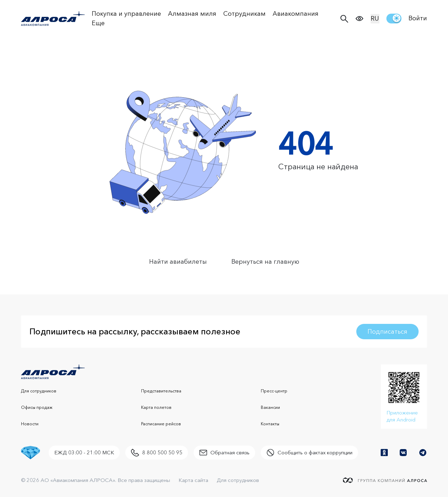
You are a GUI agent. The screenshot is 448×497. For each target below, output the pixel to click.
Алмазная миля (192, 14)
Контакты (270, 424)
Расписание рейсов (161, 424)
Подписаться (387, 332)
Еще (98, 23)
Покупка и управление (126, 14)
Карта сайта (193, 480)
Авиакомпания (296, 14)
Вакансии (270, 407)
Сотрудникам (244, 14)
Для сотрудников (39, 391)
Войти (418, 18)
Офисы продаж (37, 407)
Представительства (161, 391)
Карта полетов (156, 407)
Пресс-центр (274, 391)
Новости (30, 424)
